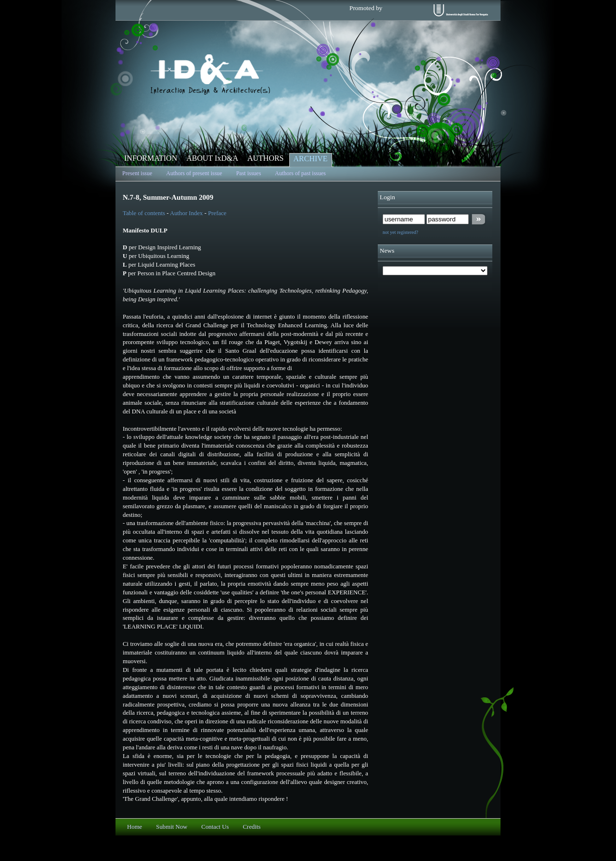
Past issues (249, 173)
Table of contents (145, 213)
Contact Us (215, 827)
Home (135, 827)
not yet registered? (400, 232)
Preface (217, 213)
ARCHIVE (311, 159)
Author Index (186, 213)
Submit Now (172, 827)
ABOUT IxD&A (212, 158)
